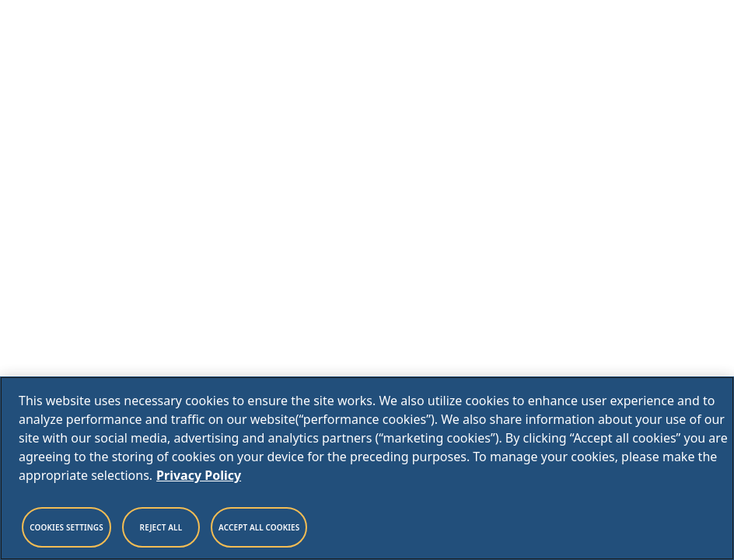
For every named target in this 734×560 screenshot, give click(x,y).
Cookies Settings (66, 527)
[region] (367, 468)
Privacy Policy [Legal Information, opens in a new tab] (199, 475)
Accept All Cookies (259, 527)
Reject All (161, 527)
